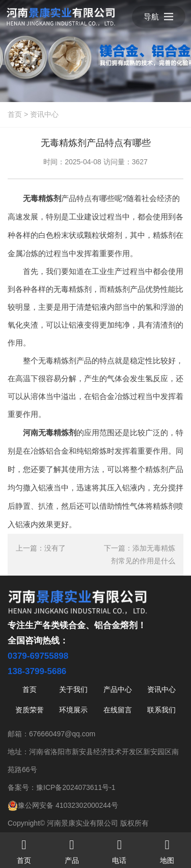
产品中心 (118, 689)
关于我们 (73, 689)
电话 (120, 848)
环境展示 (73, 710)
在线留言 (118, 710)
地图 (167, 848)
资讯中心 (44, 114)
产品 (72, 848)
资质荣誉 (30, 710)
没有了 (55, 548)
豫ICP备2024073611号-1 (76, 787)
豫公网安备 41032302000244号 (63, 805)
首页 (15, 114)
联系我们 (161, 710)
